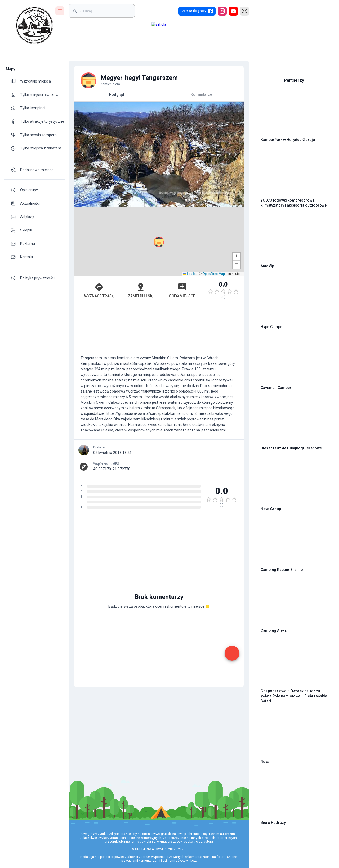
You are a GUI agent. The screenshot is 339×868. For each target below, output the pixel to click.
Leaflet (190, 274)
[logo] (34, 25)
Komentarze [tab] (201, 94)
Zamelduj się (141, 290)
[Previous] (83, 154)
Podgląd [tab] (117, 97)
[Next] (235, 154)
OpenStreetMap (214, 274)
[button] (34, 217)
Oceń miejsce (182, 290)
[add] (232, 653)
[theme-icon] (15, 81)
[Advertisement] (159, 326)
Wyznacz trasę (99, 290)
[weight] (105, 11)
